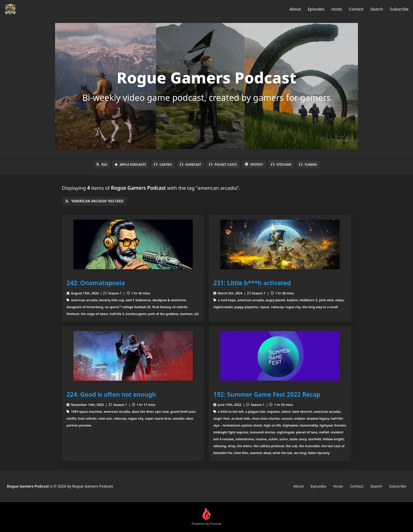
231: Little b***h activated (252, 283)
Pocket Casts (223, 164)
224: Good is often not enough (111, 394)
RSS (102, 164)
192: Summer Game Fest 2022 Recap (267, 394)
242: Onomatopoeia (96, 283)
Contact (356, 9)
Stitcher (281, 164)
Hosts (337, 9)
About (295, 9)
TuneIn (308, 164)
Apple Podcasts (130, 164)
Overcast (190, 164)
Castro (163, 164)
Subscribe (399, 9)
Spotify (254, 164)
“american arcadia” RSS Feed (94, 201)
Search (377, 9)
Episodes (316, 9)
